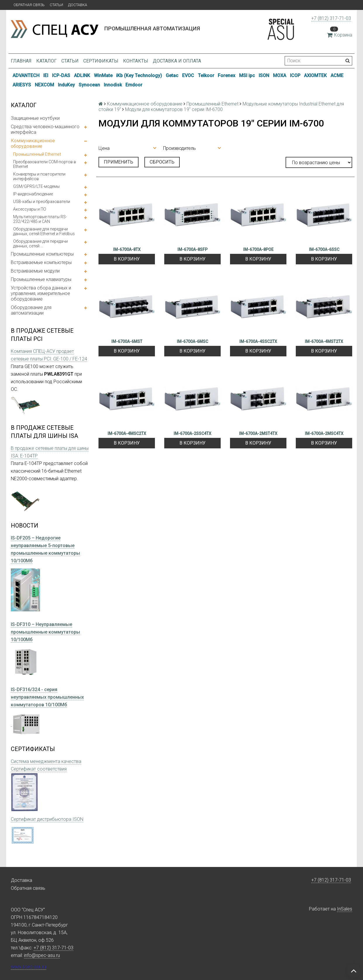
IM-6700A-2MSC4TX (324, 433)
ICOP (295, 76)
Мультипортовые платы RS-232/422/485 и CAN (40, 219)
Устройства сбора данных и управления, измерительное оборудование (41, 293)
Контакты (136, 61)
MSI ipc (247, 76)
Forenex (227, 76)
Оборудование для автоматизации (31, 310)
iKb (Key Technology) (139, 76)
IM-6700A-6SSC (324, 249)
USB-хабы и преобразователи (42, 202)
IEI (46, 76)
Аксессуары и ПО (30, 209)
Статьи (56, 5)
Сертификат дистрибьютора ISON (47, 819)
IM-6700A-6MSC (192, 341)
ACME (337, 76)
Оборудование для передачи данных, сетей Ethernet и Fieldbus (44, 231)
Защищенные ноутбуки (35, 118)
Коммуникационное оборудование (33, 143)
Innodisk (113, 85)
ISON (264, 76)
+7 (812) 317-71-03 (331, 18)
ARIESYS (22, 85)
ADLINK (82, 76)
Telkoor (206, 76)
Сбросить (162, 162)
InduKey (66, 85)
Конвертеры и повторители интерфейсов (39, 176)
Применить (119, 162)
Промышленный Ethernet (37, 154)
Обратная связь (29, 5)
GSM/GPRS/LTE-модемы (36, 186)
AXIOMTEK (315, 76)
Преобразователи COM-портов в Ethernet (45, 164)
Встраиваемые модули (35, 271)
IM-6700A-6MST (127, 341)
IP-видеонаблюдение (33, 194)
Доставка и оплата (177, 61)
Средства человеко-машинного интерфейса (45, 129)
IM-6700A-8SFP (192, 249)
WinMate (103, 76)
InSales (345, 909)
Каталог (46, 61)
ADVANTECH (26, 76)
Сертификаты (101, 61)
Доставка (78, 5)
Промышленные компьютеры (42, 254)
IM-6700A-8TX (127, 249)
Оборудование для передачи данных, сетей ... (40, 244)
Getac (172, 76)
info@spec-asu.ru (42, 955)
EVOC (188, 76)
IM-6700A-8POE (258, 249)
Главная (21, 61)
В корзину (127, 259)
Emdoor (134, 85)
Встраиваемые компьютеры (41, 262)
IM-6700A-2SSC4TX (192, 433)
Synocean (89, 85)
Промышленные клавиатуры (41, 279)
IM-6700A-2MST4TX (258, 433)
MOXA (280, 76)
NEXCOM (44, 85)
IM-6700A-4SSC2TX (258, 341)
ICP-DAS (61, 76)
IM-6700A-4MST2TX (324, 341)
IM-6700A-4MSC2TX (127, 433)
